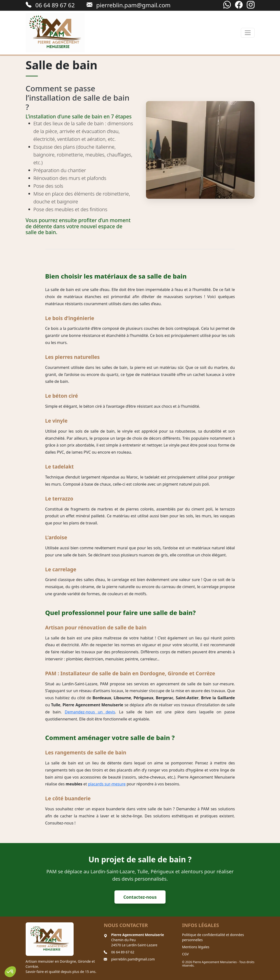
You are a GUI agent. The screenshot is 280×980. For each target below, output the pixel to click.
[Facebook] (239, 5)
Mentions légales (196, 947)
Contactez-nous (140, 897)
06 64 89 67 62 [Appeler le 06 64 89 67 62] (50, 5)
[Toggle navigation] (248, 33)
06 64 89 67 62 (123, 952)
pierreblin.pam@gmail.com (133, 959)
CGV (185, 954)
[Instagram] (251, 5)
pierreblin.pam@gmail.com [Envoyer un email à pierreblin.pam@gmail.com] (129, 5)
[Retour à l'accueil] (55, 33)
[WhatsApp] (227, 5)
